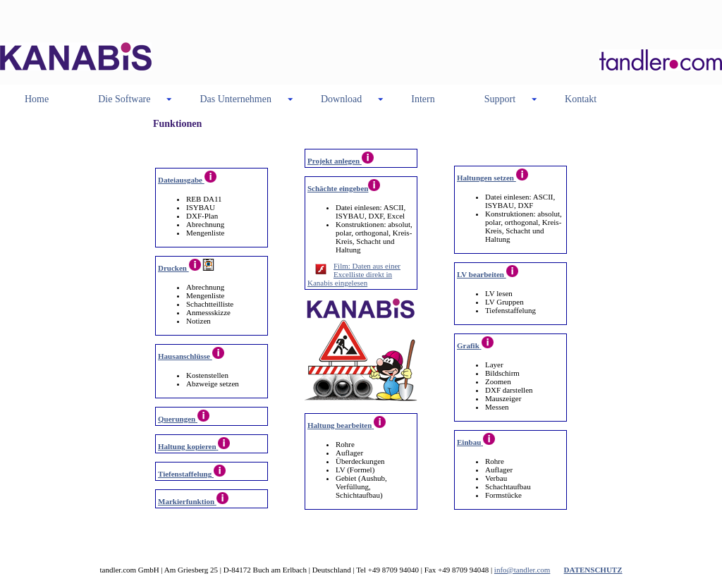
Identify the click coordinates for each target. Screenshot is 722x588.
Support (500, 99)
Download (341, 99)
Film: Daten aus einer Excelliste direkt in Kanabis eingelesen (354, 274)
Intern (423, 99)
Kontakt (581, 99)
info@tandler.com (522, 570)
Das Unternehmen (235, 99)
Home (37, 99)
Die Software (124, 99)
